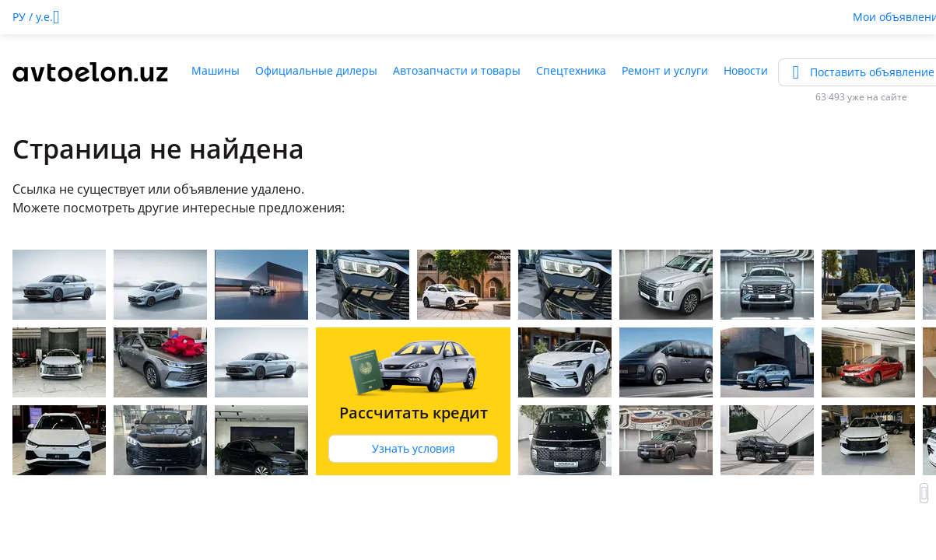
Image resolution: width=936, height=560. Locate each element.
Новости (746, 70)
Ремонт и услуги (665, 70)
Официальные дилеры (316, 70)
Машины (216, 70)
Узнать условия (414, 448)
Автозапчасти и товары (457, 70)
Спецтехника (571, 70)
